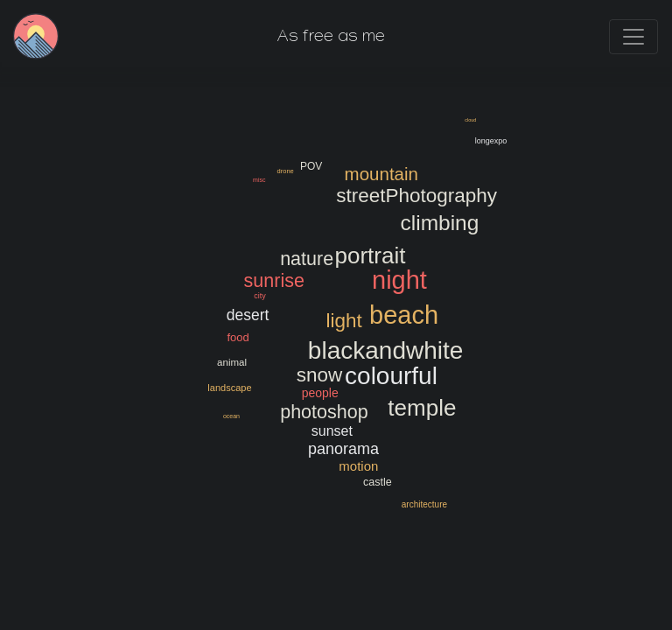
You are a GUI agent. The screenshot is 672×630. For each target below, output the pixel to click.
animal (232, 362)
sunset (332, 430)
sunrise (273, 280)
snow (319, 375)
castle (378, 482)
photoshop (324, 412)
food (238, 336)
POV (311, 166)
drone (285, 171)
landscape (229, 388)
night (399, 280)
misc (259, 180)
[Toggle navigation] (633, 37)
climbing (439, 223)
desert (248, 315)
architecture (424, 504)
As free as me (331, 38)
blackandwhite (385, 350)
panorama (343, 449)
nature (307, 258)
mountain (381, 174)
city (260, 296)
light (343, 320)
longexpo (490, 141)
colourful (391, 375)
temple (422, 407)
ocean (231, 416)
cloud (470, 120)
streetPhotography (416, 195)
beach (404, 315)
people (320, 393)
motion (358, 467)
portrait (370, 255)
